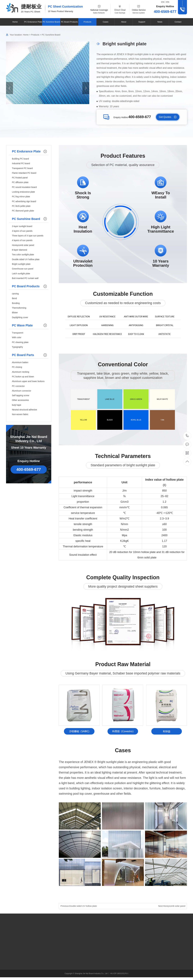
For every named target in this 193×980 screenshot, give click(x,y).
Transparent (18, 333)
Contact (178, 22)
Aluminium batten (20, 362)
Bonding (16, 303)
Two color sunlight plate (23, 255)
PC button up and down (23, 377)
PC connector (18, 386)
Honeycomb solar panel (23, 245)
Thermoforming (19, 308)
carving (15, 294)
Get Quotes (165, 117)
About (124, 22)
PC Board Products (69, 22)
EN (168, 2)
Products (87, 22)
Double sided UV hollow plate (26, 259)
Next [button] (86, 88)
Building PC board (20, 159)
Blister (15, 313)
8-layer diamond (19, 250)
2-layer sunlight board (22, 226)
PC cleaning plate (20, 342)
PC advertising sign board (24, 201)
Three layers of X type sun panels (28, 236)
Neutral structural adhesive (25, 410)
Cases (106, 22)
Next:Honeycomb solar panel (172, 906)
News (160, 22)
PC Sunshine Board (51, 22)
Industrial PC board (21, 163)
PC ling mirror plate (21, 197)
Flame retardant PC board (24, 173)
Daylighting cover (20, 317)
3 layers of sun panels (22, 231)
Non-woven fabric (20, 414)
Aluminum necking (21, 372)
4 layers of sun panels (22, 240)
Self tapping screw (21, 395)
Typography (17, 347)
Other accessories (20, 400)
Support (142, 22)
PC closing (17, 367)
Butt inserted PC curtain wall (25, 278)
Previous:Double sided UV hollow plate (79, 906)
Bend (14, 298)
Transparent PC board (22, 168)
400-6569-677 (187, 436)
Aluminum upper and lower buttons (28, 381)
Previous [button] (9, 88)
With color (17, 337)
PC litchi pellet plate (21, 206)
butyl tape (17, 405)
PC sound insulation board (24, 187)
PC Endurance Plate (33, 22)
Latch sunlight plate (21, 274)
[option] (48, 73)
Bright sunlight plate (21, 264)
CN (163, 2)
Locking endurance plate (23, 192)
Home (15, 22)
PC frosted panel (20, 178)
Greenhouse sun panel (23, 269)
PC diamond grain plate (23, 211)
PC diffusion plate (20, 182)
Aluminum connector (22, 391)
